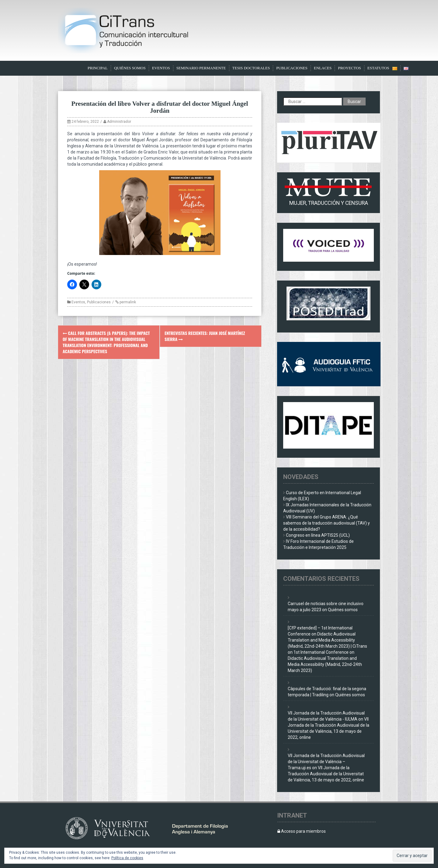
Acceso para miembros (302, 831)
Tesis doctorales (251, 68)
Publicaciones (292, 68)
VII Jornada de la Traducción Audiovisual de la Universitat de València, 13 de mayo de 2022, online (326, 774)
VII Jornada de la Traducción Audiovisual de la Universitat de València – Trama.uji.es (326, 762)
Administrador (119, 122)
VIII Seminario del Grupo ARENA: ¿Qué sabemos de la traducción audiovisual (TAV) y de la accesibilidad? (327, 523)
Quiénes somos (130, 68)
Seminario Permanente (201, 68)
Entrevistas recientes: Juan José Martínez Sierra (205, 336)
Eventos (161, 68)
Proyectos (349, 68)
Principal (98, 68)
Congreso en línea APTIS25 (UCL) (318, 535)
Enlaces (323, 68)
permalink (127, 302)
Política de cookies (127, 858)
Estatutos (378, 68)
